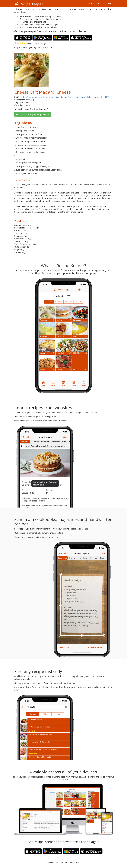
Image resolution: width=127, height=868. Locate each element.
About (99, 3)
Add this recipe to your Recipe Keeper (33, 114)
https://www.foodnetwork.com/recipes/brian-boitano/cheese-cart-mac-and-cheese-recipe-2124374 (65, 97)
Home (90, 3)
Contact (109, 3)
